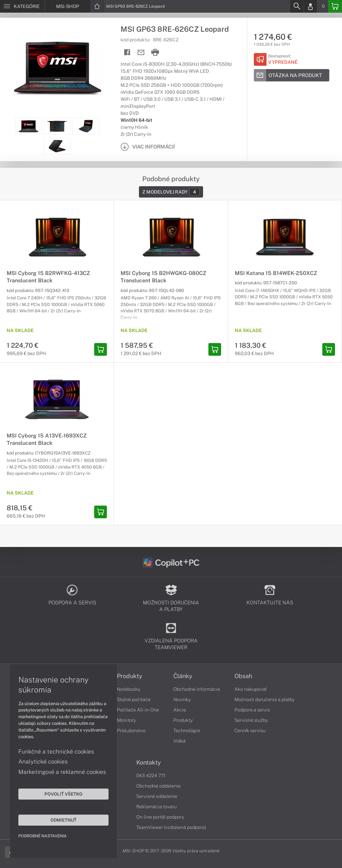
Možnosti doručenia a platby (265, 699)
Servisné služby (251, 720)
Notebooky (129, 689)
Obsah (243, 676)
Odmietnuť (63, 820)
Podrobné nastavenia (43, 836)
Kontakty (149, 763)
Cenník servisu (250, 731)
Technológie (187, 731)
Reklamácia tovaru (156, 807)
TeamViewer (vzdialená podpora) (171, 827)
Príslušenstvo (131, 731)
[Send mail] (141, 53)
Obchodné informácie (197, 689)
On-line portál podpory (160, 817)
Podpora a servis (252, 710)
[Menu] (22, 6)
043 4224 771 (151, 776)
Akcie (180, 710)
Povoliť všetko (63, 794)
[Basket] (335, 6)
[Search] (297, 6)
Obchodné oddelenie (158, 786)
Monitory (126, 720)
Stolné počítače (134, 699)
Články (183, 676)
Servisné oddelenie (157, 796)
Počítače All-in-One (138, 710)
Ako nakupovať (251, 689)
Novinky (182, 699)
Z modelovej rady (171, 192)
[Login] (310, 6)
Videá (180, 741)
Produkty (130, 676)
